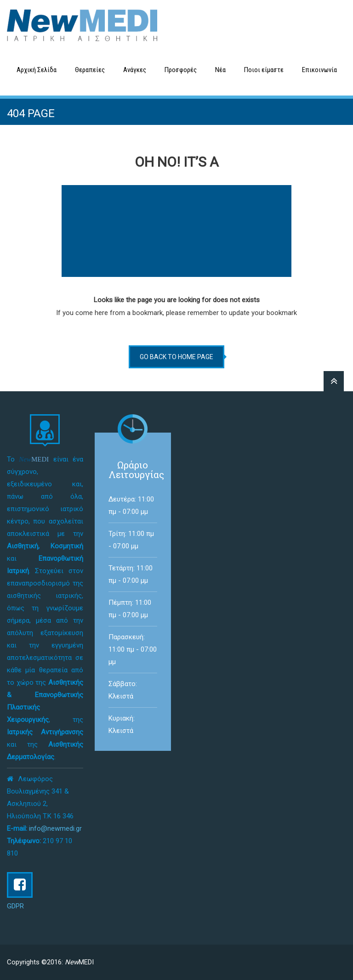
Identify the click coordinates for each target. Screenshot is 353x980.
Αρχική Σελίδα (37, 70)
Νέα (220, 70)
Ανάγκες (135, 70)
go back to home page (176, 357)
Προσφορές (181, 70)
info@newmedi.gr (55, 828)
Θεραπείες (90, 70)
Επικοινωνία (319, 70)
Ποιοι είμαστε (264, 70)
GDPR (15, 906)
